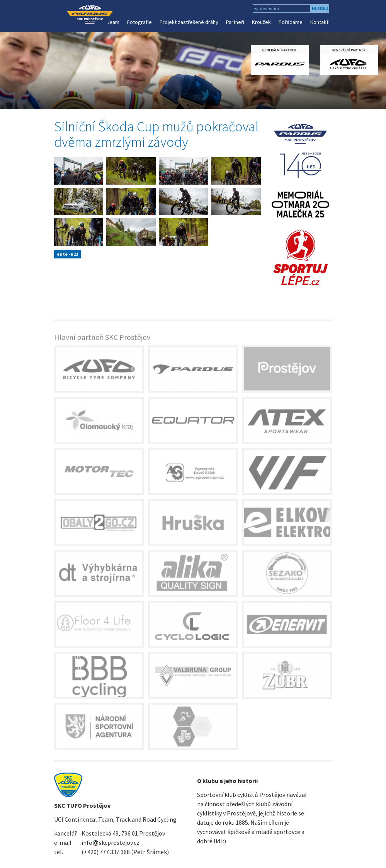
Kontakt (319, 22)
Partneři (235, 22)
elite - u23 (67, 254)
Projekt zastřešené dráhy (189, 22)
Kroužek (261, 22)
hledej (320, 8)
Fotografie (139, 22)
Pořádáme (291, 22)
